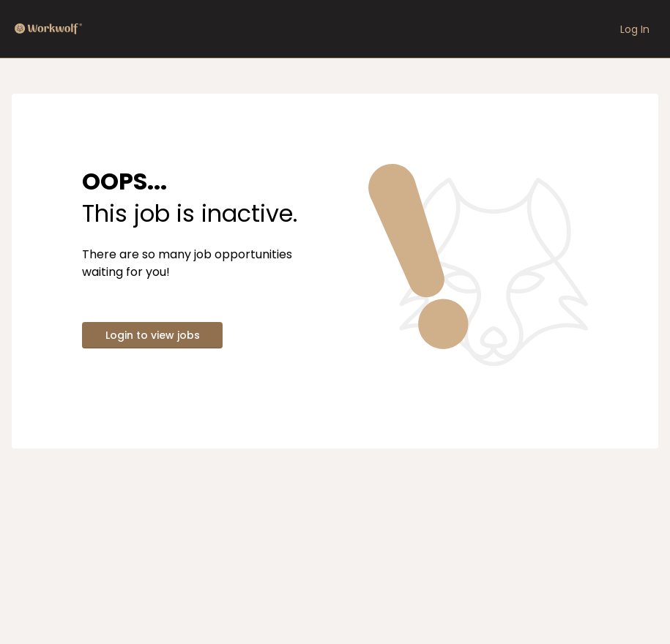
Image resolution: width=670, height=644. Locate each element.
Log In (635, 29)
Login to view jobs (153, 335)
